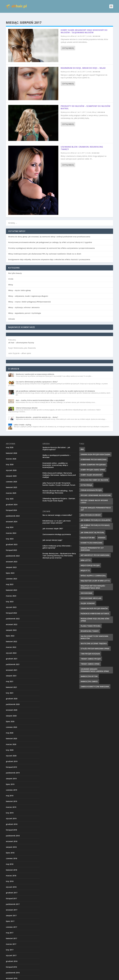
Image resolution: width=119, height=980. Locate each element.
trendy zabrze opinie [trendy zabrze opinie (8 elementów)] (90, 660)
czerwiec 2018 (11, 855)
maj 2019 (10, 792)
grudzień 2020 (12, 695)
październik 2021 (13, 661)
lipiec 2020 (10, 718)
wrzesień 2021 (12, 666)
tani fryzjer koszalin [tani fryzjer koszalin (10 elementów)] (90, 650)
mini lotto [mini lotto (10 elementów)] (86, 557)
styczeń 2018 (11, 883)
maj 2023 (10, 581)
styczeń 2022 (11, 649)
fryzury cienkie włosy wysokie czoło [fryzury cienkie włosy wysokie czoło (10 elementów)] (94, 498)
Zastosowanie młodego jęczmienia (57, 531)
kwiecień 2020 (11, 735)
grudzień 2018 (12, 820)
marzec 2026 (11, 455)
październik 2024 (13, 512)
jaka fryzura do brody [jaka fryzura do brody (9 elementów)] (91, 511)
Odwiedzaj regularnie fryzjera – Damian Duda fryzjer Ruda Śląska (59, 496)
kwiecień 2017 (11, 935)
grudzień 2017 (12, 889)
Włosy (94, 108)
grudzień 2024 (12, 501)
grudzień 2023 (12, 541)
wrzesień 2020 (12, 706)
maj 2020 (10, 729)
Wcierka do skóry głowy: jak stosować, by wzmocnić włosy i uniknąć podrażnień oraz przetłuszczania (49, 233)
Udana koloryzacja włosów (27, 404)
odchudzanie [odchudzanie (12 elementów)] (87, 589)
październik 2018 (13, 832)
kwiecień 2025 (11, 484)
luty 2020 (10, 746)
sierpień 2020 (11, 712)
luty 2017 (10, 946)
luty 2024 (10, 535)
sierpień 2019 (11, 775)
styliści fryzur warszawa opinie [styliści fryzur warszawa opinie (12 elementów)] (95, 645)
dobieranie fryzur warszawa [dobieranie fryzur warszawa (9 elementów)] (94, 456)
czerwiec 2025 (11, 478)
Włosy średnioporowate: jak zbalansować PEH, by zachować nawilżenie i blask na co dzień (45, 250)
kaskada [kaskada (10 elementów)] (102, 534)
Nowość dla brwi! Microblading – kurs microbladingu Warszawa (58, 488)
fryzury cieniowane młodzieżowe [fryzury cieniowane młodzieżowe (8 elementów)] (96, 492)
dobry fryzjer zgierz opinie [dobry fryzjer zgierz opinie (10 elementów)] (93, 466)
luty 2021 (10, 689)
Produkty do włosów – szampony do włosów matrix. (85, 104)
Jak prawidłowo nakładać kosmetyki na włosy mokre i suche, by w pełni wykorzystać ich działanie (55, 387)
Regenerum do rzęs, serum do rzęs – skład (83, 64)
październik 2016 (13, 969)
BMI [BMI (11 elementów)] (82, 446)
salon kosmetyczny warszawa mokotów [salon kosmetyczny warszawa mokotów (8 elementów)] (94, 634)
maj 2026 (10, 444)
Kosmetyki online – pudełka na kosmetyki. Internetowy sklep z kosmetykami (55, 461)
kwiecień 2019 (11, 798)
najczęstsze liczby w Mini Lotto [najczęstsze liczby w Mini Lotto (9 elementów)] (95, 577)
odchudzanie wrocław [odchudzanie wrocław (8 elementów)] (91, 594)
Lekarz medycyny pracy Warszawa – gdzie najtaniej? (57, 543)
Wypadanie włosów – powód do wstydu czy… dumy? (37, 414)
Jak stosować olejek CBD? (53, 525)
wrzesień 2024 (12, 518)
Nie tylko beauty (15, 269)
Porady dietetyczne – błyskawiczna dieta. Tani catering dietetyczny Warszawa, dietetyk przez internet (59, 552)
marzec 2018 (11, 872)
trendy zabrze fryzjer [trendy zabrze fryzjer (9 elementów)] (91, 655)
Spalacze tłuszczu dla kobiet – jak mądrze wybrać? (56, 445)
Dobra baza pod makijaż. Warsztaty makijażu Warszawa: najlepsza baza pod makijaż (59, 471)
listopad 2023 (11, 546)
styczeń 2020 (11, 752)
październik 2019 (13, 769)
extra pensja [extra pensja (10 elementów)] (86, 481)
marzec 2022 (11, 643)
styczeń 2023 (11, 604)
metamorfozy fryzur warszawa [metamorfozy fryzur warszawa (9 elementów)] (95, 551)
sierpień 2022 (11, 626)
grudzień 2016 (12, 958)
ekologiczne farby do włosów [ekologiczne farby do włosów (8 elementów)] (94, 476)
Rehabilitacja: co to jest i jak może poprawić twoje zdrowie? (57, 518)
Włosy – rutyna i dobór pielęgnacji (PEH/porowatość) (29, 298)
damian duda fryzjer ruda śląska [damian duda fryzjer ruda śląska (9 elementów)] (95, 451)
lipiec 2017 (10, 917)
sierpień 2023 (11, 564)
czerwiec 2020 (11, 723)
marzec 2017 (11, 940)
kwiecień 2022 (11, 638)
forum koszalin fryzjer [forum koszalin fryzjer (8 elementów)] (91, 486)
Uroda (89, 32)
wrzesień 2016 (12, 975)
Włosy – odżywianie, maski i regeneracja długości (28, 292)
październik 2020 (13, 701)
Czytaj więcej (68, 44)
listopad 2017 (11, 895)
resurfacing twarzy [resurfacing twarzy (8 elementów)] (90, 627)
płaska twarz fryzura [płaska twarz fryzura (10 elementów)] (91, 622)
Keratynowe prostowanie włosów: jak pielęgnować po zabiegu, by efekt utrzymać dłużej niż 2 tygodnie (50, 239)
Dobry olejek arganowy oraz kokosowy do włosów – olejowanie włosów (84, 28)
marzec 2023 (11, 592)
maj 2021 (10, 678)
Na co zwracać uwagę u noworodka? (57, 511)
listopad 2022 (11, 609)
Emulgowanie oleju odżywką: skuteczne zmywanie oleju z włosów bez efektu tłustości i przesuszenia (49, 256)
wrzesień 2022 (12, 621)
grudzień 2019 (12, 758)
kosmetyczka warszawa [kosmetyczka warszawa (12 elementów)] (91, 539)
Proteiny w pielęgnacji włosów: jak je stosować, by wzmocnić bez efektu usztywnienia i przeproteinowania (51, 244)
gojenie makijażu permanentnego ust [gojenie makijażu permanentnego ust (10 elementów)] (96, 505)
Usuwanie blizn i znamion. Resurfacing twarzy (82, 144)
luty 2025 (10, 495)
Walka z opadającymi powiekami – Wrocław (57, 453)
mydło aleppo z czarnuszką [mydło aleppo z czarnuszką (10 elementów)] (93, 572)
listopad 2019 (11, 763)
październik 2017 (13, 900)
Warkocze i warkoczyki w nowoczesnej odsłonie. (35, 370)
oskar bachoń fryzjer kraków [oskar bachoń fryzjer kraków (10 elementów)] (94, 605)
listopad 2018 (11, 826)
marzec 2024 (11, 529)
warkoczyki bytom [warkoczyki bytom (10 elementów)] (89, 673)
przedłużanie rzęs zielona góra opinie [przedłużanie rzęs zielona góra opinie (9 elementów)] (95, 616)
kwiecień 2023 (11, 586)
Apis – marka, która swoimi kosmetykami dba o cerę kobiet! (40, 397)
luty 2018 (10, 878)
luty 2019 (10, 809)
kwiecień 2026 (11, 449)
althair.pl (73, 32)
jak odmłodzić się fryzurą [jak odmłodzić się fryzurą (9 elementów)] (92, 529)
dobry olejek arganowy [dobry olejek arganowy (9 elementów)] (91, 471)
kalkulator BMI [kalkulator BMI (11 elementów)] (88, 534)
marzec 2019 (11, 803)
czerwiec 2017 (11, 923)
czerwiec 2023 (11, 575)
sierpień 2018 (11, 843)
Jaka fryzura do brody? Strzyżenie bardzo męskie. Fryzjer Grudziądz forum (59, 480)
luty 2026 (10, 461)
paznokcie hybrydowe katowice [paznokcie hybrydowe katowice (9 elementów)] (95, 610)
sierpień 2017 (11, 912)
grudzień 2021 (12, 655)
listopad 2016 (11, 963)
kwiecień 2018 (11, 866)
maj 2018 (10, 860)
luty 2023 (10, 598)
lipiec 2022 (10, 632)
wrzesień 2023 (12, 558)
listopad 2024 (11, 506)
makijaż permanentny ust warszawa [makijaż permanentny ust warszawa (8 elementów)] (92, 545)
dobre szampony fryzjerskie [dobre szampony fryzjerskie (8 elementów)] (93, 461)
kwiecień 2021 (11, 683)
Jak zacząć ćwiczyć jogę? (52, 536)
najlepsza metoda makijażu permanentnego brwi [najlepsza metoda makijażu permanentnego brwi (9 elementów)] (93, 583)
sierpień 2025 (11, 472)
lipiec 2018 (10, 849)
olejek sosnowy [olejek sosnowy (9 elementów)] (88, 600)
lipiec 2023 (10, 569)
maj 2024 (10, 524)
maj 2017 (10, 929)
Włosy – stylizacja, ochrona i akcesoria (24, 304)
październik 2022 (13, 615)
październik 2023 (13, 552)
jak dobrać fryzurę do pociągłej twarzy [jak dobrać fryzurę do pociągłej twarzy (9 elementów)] (95, 523)
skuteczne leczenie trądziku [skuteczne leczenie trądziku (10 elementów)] (94, 640)
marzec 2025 (11, 489)
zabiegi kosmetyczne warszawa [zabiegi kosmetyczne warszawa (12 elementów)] (95, 683)
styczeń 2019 (11, 815)
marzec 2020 (11, 741)
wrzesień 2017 (12, 906)
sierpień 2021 (11, 672)
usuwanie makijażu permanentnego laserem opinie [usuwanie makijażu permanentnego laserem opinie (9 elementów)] (95, 666)
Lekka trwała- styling (22, 421)
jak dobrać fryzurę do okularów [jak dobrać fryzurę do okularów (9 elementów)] (96, 516)
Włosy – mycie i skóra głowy (20, 287)
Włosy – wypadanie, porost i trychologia (25, 309)
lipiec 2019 (10, 781)
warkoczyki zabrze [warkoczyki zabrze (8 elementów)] (89, 678)
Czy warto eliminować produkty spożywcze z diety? (37, 378)
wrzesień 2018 (12, 838)
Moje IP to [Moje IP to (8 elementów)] (85, 567)
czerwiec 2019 (11, 786)
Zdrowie (12, 315)
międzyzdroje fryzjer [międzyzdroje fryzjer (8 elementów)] (90, 562)
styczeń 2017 (11, 952)
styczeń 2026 (11, 467)
